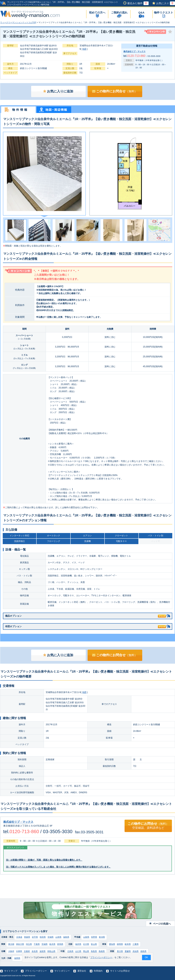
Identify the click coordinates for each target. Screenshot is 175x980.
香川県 (120, 951)
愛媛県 (128, 951)
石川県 (86, 944)
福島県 (66, 937)
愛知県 (112, 944)
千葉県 (37, 944)
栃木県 (52, 944)
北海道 (19, 937)
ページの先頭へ (162, 924)
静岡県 (120, 944)
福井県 (78, 944)
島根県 (102, 951)
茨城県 (45, 944)
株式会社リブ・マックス (134, 51)
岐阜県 (128, 944)
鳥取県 (94, 951)
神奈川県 (20, 944)
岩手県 (35, 937)
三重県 (136, 944)
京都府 (27, 951)
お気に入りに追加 (58, 91)
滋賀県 (43, 951)
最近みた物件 (138, 3)
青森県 (27, 937)
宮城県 (51, 937)
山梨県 (86, 937)
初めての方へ (97, 12)
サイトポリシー (62, 971)
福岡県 (17, 958)
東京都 (11, 944)
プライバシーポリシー (36, 971)
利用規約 (98, 971)
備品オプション (85, 615)
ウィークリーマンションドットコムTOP (18, 22)
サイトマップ (11, 971)
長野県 (94, 937)
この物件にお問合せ (115, 91)
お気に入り (166, 3)
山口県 (78, 951)
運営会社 (82, 971)
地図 (84, 49)
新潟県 (102, 937)
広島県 (70, 951)
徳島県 (143, 951)
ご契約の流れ (119, 12)
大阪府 (11, 951)
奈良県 (35, 951)
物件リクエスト (164, 12)
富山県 (94, 944)
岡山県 (86, 951)
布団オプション (85, 626)
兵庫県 (19, 951)
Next (80, 174)
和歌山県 (51, 951)
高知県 (136, 951)
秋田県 (43, 937)
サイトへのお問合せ (120, 971)
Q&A (141, 12)
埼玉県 (29, 944)
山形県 (58, 937)
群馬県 (60, 944)
